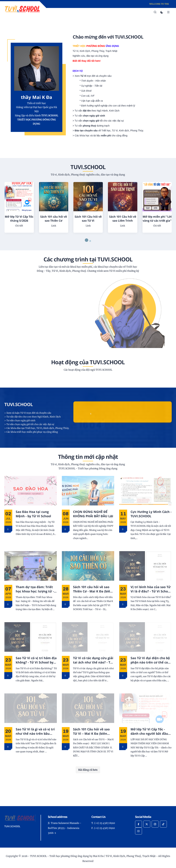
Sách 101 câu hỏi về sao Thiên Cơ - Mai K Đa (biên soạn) (93, 589)
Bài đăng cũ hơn (88, 770)
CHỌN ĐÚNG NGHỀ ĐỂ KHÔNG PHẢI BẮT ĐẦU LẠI (93, 514)
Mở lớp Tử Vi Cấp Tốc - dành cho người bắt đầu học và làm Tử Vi (149, 731)
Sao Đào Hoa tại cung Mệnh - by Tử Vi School (33, 514)
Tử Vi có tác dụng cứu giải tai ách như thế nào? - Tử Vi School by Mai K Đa (93, 660)
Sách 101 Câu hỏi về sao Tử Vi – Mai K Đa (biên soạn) (91, 731)
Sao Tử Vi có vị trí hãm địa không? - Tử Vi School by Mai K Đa (36, 660)
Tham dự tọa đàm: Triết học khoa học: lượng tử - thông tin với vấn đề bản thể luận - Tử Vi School (35, 589)
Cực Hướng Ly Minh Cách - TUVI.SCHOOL (151, 514)
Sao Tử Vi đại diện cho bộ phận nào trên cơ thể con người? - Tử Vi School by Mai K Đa (150, 660)
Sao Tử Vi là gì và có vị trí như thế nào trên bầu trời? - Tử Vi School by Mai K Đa (36, 731)
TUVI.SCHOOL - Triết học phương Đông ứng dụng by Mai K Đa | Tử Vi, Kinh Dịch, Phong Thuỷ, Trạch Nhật (93, 856)
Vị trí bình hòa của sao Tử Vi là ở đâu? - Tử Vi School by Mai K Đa (151, 589)
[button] (87, 240)
